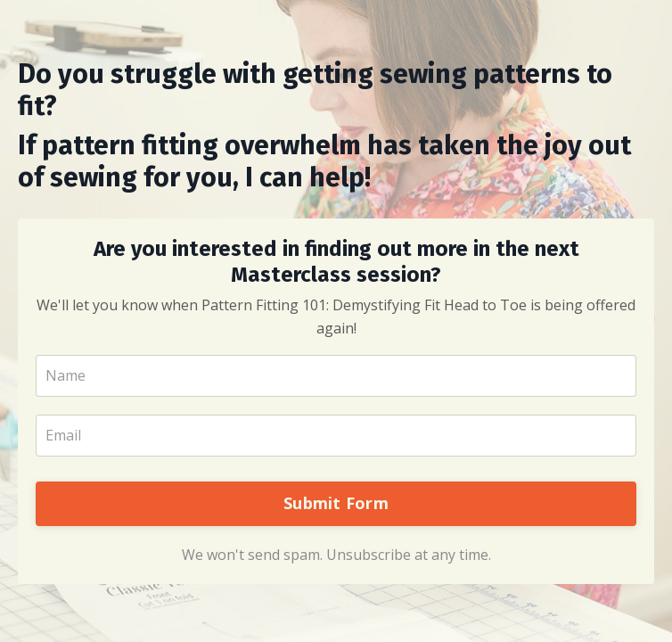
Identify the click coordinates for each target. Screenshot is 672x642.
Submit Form (336, 503)
